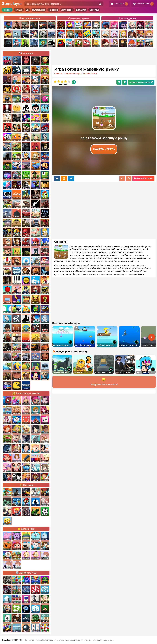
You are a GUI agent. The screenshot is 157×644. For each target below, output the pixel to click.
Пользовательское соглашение (69, 640)
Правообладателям (44, 640)
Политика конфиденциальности (99, 640)
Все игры (94, 10)
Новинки (7, 10)
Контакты (29, 640)
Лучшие (19, 10)
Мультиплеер (39, 10)
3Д (27, 10)
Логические (67, 10)
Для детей (81, 10)
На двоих (53, 10)
